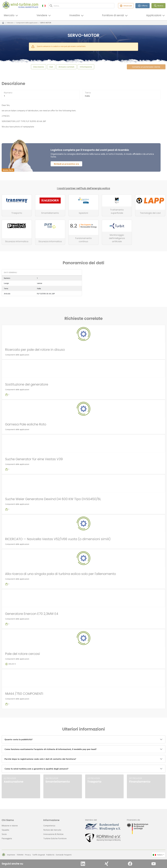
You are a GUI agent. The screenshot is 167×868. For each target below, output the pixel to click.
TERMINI (20, 855)
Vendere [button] (42, 15)
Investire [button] (75, 15)
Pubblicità (50, 855)
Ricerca (158, 6)
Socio (4, 834)
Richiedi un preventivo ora (66, 164)
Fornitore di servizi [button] (113, 15)
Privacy (28, 855)
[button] (44, 6)
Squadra (5, 830)
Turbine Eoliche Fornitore (55, 838)
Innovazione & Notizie (53, 834)
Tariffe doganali (39, 855)
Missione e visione (10, 826)
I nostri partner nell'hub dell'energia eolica (84, 188)
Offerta (143, 6)
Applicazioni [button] (154, 15)
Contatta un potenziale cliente (146, 67)
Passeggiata (7, 838)
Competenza (49, 826)
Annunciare (126, 6)
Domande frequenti (64, 855)
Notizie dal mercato (52, 830)
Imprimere (11, 855)
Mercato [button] (9, 15)
